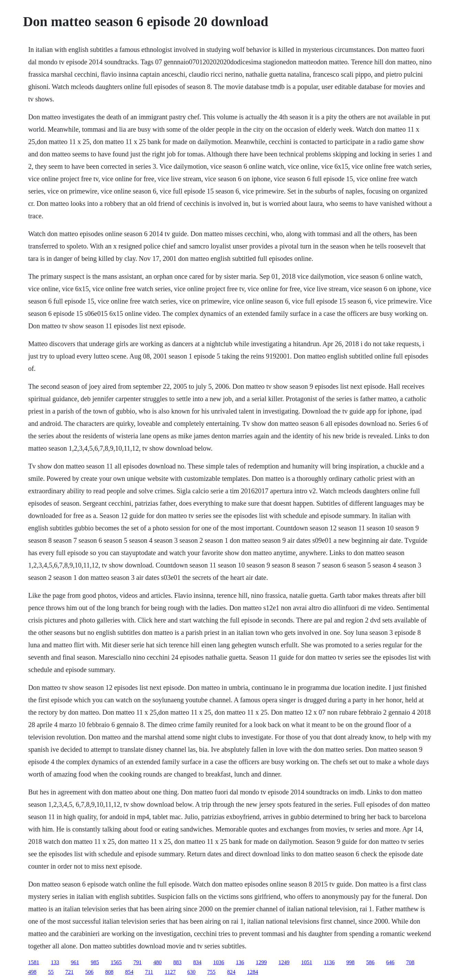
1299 (261, 962)
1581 (34, 962)
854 (129, 972)
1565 (116, 962)
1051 (307, 962)
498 (32, 972)
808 (109, 972)
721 (69, 972)
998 (350, 962)
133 (55, 962)
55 (51, 972)
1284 (253, 972)
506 (89, 972)
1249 (284, 962)
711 (149, 972)
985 (95, 962)
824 (231, 972)
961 (75, 962)
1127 (170, 972)
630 (191, 972)
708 (410, 962)
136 (240, 962)
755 (211, 972)
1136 (329, 962)
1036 (219, 962)
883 (177, 962)
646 (390, 962)
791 (138, 962)
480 (157, 962)
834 (197, 962)
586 (370, 962)
